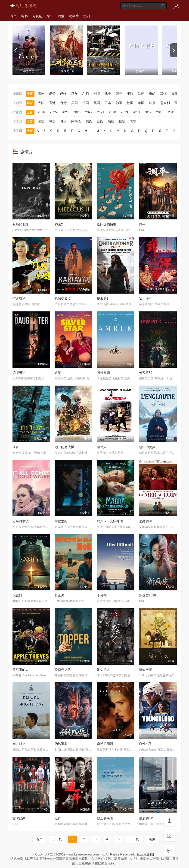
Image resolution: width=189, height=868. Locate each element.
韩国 (119, 103)
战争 (108, 94)
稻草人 (102, 447)
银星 (58, 373)
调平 (142, 224)
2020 (112, 112)
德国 (130, 103)
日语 (100, 121)
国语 (41, 121)
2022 (89, 112)
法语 (111, 121)
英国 (97, 103)
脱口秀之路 (63, 670)
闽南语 (76, 121)
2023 (77, 112)
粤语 (63, 121)
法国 (86, 103)
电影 (25, 16)
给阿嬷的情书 (107, 224)
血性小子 (146, 744)
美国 (74, 103)
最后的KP (146, 818)
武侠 (163, 94)
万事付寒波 (21, 521)
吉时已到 (19, 818)
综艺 (50, 16)
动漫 (61, 16)
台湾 (63, 103)
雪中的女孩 (147, 447)
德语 (122, 121)
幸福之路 (61, 521)
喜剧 (41, 94)
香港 (52, 103)
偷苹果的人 (21, 670)
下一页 (134, 839)
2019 (124, 112)
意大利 (165, 103)
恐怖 (63, 94)
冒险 (174, 94)
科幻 (86, 94)
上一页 (57, 839)
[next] (173, 50)
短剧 (87, 16)
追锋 (58, 818)
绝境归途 (19, 373)
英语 (52, 121)
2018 (136, 112)
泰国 (141, 103)
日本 (108, 103)
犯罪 (130, 94)
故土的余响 (105, 818)
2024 (65, 112)
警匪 (119, 94)
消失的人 (103, 670)
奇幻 (152, 94)
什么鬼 (59, 595)
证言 (16, 447)
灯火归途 (19, 298)
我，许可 (146, 298)
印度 (152, 103)
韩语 (89, 121)
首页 (13, 16)
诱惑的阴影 (105, 744)
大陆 (41, 103)
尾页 (152, 839)
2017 (148, 112)
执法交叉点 (63, 298)
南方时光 (19, 744)
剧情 (97, 94)
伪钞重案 (61, 744)
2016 (160, 112)
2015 (172, 112)
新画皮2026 (147, 595)
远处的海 (146, 521)
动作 (74, 94)
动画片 (74, 16)
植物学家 (146, 670)
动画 (141, 94)
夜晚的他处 (21, 224)
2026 (42, 112)
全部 (30, 94)
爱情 (52, 94)
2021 (101, 112)
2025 (53, 112)
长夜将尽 (146, 373)
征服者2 (103, 298)
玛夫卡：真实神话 (110, 521)
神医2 (59, 224)
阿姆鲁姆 (103, 373)
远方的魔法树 (64, 447)
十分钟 (102, 595)
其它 (133, 121)
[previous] (16, 50)
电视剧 (37, 16)
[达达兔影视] (145, 854)
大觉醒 (17, 595)
